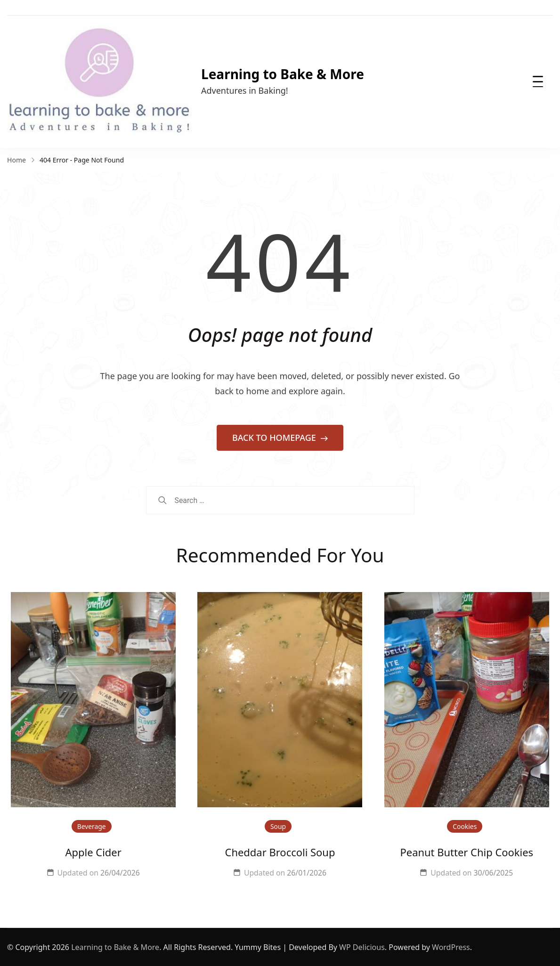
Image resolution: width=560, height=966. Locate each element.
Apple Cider (93, 852)
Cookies (465, 826)
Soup (278, 826)
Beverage (92, 826)
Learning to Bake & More (283, 74)
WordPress (451, 947)
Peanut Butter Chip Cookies (467, 852)
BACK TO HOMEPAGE (275, 438)
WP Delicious (362, 947)
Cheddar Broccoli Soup (280, 852)
